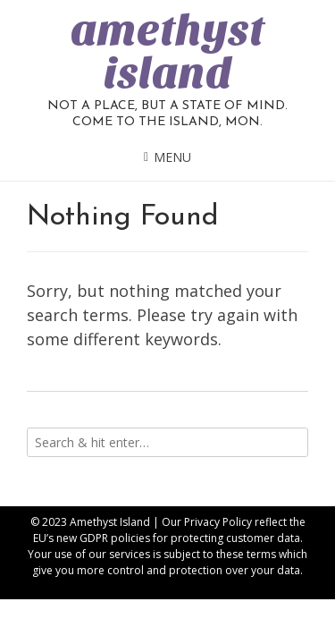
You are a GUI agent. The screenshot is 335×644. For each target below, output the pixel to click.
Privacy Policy (218, 522)
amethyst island (167, 52)
